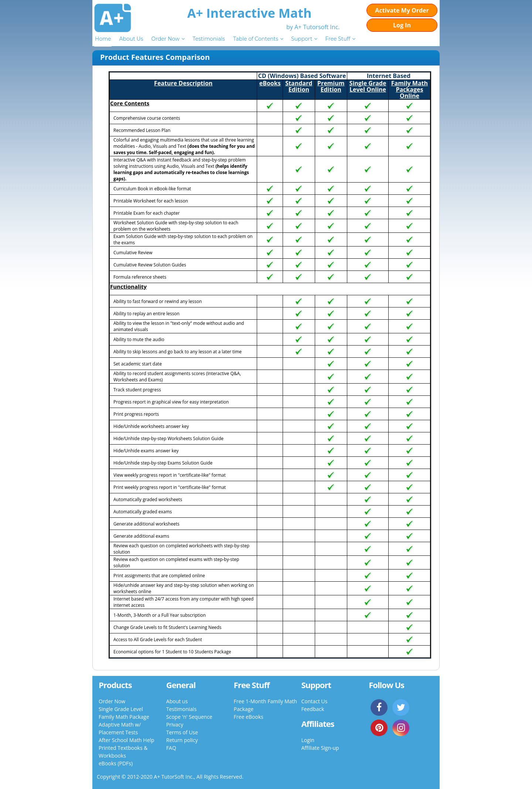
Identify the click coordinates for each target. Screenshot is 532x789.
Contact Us (314, 701)
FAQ (171, 748)
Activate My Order (402, 10)
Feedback (313, 709)
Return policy (182, 740)
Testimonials (209, 39)
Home (103, 39)
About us (177, 701)
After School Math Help (127, 740)
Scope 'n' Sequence (189, 717)
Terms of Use (182, 732)
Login (308, 740)
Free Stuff (338, 39)
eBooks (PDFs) (116, 763)
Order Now (165, 39)
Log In (402, 25)
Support (302, 39)
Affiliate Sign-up (320, 748)
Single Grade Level (121, 709)
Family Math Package (124, 717)
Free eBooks (249, 717)
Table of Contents (256, 39)
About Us (131, 39)
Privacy (175, 725)
